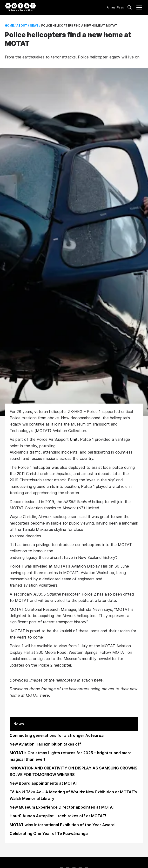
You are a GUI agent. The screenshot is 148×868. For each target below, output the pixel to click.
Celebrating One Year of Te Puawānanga (49, 833)
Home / (10, 25)
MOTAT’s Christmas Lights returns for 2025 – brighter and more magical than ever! (71, 756)
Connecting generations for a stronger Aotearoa (57, 735)
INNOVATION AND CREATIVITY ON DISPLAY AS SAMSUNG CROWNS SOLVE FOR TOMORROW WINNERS (74, 771)
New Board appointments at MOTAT (44, 783)
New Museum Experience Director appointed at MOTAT (62, 807)
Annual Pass (115, 7)
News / (35, 25)
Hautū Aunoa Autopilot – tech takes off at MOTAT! (58, 816)
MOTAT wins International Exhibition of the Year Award (62, 825)
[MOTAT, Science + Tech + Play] (20, 7)
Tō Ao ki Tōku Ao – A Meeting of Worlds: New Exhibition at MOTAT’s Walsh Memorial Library (73, 795)
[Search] (128, 7)
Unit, (74, 439)
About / (22, 25)
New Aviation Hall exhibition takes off (45, 744)
